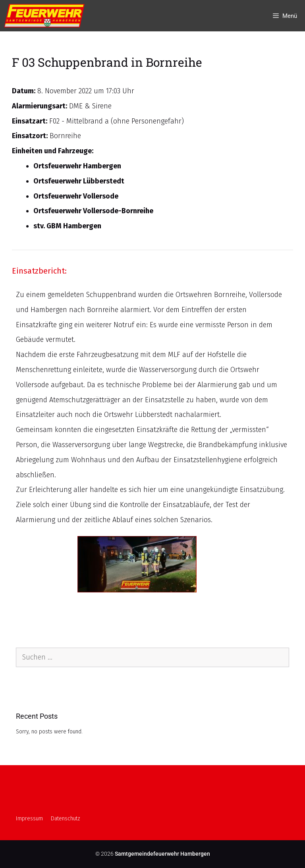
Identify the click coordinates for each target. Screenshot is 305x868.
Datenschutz (66, 819)
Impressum (29, 819)
